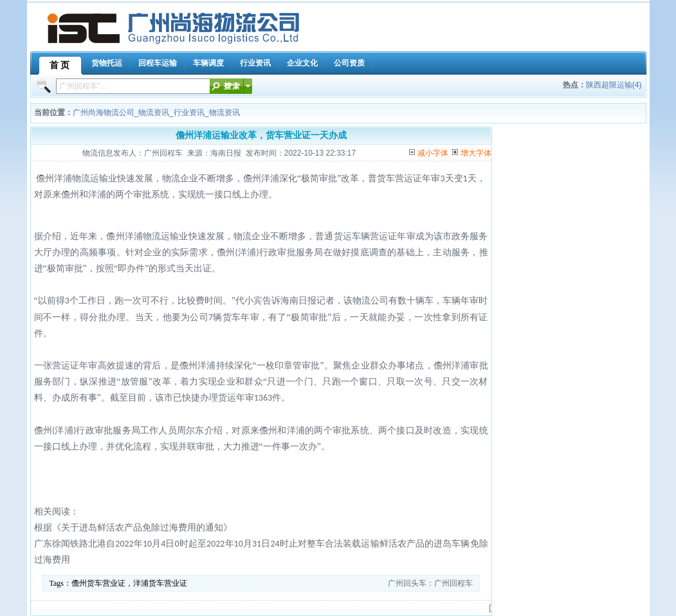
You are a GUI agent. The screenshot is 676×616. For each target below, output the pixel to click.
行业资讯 (189, 113)
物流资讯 (154, 113)
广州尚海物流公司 (104, 113)
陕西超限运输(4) (614, 85)
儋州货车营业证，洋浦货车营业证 (129, 583)
